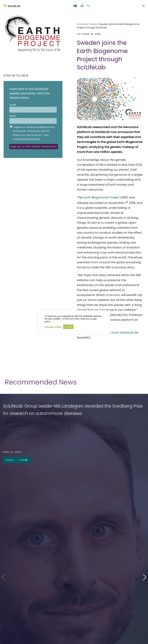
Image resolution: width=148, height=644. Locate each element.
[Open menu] (143, 6)
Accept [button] (68, 327)
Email (33, 119)
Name (33, 108)
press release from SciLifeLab (112, 333)
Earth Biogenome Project (101, 197)
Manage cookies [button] (53, 327)
